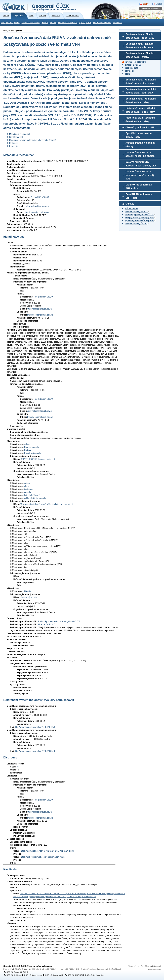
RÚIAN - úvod (131, 209)
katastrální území (32, 495)
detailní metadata (133, 65)
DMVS (53, 23)
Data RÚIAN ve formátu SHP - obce (139, 186)
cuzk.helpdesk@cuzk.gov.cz (36, 206)
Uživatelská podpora (88, 969)
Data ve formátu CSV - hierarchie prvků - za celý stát (140, 175)
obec (26, 486)
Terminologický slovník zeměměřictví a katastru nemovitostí (47, 504)
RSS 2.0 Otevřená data (93, 975)
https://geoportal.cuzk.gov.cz (37, 212)
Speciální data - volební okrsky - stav (139, 135)
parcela (28, 492)
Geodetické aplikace (68, 23)
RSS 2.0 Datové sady (32, 975)
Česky (146, 4)
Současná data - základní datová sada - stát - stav (140, 46)
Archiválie (118, 23)
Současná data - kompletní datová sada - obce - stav (141, 81)
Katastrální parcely (33, 453)
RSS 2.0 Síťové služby (53, 975)
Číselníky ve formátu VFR (140, 127)
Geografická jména (102, 23)
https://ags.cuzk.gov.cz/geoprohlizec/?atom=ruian (43, 857)
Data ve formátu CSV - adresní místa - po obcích (140, 154)
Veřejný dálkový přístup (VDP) (140, 218)
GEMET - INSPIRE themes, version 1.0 (38, 459)
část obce (29, 489)
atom (127, 74)
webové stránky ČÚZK (137, 224)
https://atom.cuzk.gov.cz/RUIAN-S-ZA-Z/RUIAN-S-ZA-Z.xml (47, 851)
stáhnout (129, 71)
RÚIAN (45, 23)
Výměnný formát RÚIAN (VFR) (140, 221)
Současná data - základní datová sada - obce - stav (140, 36)
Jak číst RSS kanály (113, 969)
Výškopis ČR (85, 23)
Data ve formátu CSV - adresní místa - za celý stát (141, 164)
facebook (101, 969)
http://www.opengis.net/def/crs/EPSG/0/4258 (35, 727)
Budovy (28, 450)
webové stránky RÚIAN (137, 212)
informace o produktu (135, 62)
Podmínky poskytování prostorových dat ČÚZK (59, 621)
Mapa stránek (133, 966)
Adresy (27, 444)
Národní (28, 591)
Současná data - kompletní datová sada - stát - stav (141, 91)
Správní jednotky (32, 447)
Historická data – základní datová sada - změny (140, 120)
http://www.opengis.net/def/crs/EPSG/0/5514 (35, 751)
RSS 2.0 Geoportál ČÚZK (16, 972)
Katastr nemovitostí (31, 23)
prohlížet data (132, 68)
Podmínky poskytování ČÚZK (140, 215)
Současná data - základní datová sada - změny (140, 55)
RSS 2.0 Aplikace (12, 975)
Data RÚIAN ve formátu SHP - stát (139, 196)
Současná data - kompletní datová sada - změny (141, 101)
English (159, 4)
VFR (19, 767)
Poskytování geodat (10, 23)
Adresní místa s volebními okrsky (140, 145)
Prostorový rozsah (29, 597)
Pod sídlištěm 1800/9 (40, 197)
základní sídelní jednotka (35, 498)
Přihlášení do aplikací (151, 8)
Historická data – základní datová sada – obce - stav (140, 110)
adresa (27, 483)
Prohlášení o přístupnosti (151, 966)
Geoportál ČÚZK (54, 7)
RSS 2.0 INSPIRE (73, 975)
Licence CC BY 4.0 (47, 624)
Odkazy (130, 204)
